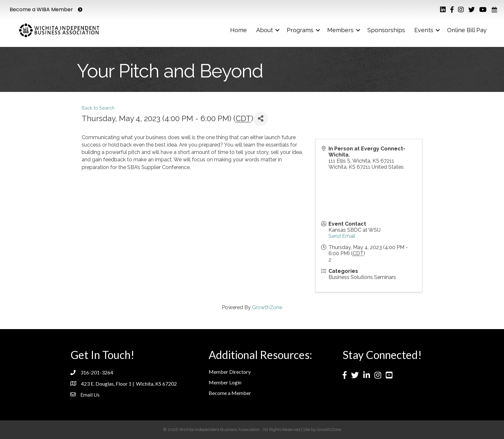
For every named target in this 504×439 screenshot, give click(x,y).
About (265, 30)
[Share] (261, 119)
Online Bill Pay (467, 30)
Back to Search (98, 108)
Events (424, 30)
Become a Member (230, 393)
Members (340, 30)
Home (239, 30)
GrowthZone (267, 307)
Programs (300, 30)
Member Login (225, 382)
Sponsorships (386, 30)
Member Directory (230, 372)
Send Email (342, 236)
